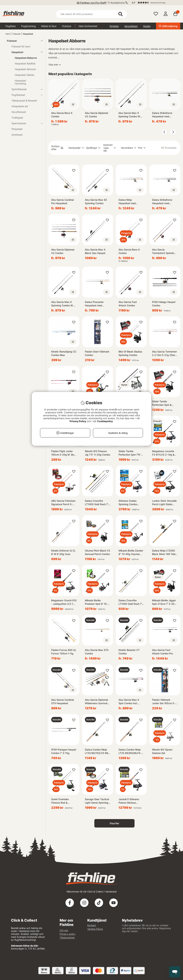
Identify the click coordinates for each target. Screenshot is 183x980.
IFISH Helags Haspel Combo (164, 304)
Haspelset (28, 34)
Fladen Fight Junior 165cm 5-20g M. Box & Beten (63, 453)
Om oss (64, 930)
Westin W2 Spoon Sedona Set (162, 751)
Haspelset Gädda (24, 75)
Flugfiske (11, 26)
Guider (147, 26)
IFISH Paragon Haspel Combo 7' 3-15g (64, 751)
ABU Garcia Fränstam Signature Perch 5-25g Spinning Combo (63, 503)
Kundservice (118, 3)
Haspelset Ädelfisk (25, 63)
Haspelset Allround (25, 69)
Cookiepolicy (105, 421)
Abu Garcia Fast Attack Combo (128, 304)
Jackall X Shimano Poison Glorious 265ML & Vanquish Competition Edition (129, 801)
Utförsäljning (168, 26)
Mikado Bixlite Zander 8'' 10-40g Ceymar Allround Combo (131, 552)
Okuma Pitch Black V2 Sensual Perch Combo (98, 552)
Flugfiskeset (25, 95)
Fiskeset (16, 34)
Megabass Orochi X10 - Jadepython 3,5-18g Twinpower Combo (64, 602)
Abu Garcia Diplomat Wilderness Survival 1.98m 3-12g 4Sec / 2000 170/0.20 (96, 702)
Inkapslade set (20, 106)
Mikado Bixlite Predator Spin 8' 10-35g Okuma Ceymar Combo (96, 602)
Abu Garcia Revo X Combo (62, 115)
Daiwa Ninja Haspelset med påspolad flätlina (128, 202)
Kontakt (92, 925)
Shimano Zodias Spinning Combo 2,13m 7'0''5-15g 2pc (131, 503)
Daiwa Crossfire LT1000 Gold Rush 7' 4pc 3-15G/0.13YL (97, 503)
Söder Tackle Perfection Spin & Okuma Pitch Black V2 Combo (165, 403)
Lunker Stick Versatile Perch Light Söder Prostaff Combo (164, 503)
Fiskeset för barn (21, 46)
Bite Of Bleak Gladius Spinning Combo (130, 353)
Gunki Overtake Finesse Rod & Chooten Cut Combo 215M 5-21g (63, 801)
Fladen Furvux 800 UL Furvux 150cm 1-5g (64, 652)
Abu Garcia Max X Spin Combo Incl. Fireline (129, 702)
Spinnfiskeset (25, 89)
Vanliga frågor (95, 929)
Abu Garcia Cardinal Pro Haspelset (62, 201)
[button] (154, 3)
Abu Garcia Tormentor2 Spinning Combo (164, 251)
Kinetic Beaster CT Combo (129, 652)
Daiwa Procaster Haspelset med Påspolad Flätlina (95, 304)
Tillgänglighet (67, 938)
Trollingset (17, 118)
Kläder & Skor (49, 26)
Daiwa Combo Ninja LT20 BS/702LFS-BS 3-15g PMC (97, 751)
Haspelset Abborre (26, 58)
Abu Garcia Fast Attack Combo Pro (162, 652)
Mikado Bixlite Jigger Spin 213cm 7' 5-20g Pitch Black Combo (164, 602)
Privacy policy (68, 934)
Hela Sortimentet (88, 26)
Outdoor (67, 26)
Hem (8, 34)
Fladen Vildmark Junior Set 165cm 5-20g (164, 702)
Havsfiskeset (19, 112)
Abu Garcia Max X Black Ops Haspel (95, 251)
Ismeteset (17, 135)
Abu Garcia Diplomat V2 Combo (96, 115)
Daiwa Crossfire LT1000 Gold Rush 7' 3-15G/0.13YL (130, 602)
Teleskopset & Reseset (24, 101)
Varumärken (131, 26)
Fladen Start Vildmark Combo (97, 353)
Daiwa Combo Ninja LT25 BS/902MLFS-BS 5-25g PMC (130, 751)
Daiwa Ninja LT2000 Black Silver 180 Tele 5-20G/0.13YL (164, 552)
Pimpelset (17, 129)
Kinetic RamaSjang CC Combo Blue (64, 353)
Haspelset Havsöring (20, 82)
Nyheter (114, 26)
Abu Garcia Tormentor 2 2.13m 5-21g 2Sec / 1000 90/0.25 (164, 353)
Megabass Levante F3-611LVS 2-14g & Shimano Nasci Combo (163, 453)
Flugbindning (28, 26)
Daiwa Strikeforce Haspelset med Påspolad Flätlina (162, 115)
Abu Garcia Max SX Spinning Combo (96, 201)
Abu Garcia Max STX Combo (97, 652)
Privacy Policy (78, 421)
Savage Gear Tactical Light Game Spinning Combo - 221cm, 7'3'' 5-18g (97, 801)
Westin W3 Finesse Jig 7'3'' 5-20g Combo (98, 453)
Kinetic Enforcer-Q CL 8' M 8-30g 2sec (63, 552)
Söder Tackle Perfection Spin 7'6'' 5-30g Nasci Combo (130, 453)
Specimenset (25, 123)
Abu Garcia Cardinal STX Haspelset (62, 701)
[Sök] (92, 14)
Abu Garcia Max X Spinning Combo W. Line (129, 115)
